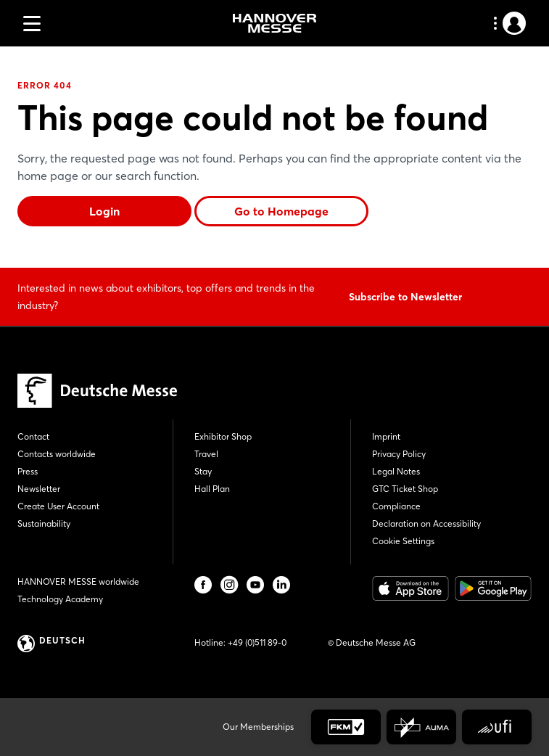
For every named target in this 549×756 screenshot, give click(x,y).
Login (104, 211)
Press (28, 471)
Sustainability (44, 523)
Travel (206, 454)
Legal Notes (396, 471)
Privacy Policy (399, 454)
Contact (33, 436)
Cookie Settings (403, 541)
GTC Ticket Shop (405, 489)
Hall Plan (212, 489)
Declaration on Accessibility (426, 523)
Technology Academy (60, 599)
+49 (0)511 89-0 (257, 642)
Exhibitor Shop (223, 436)
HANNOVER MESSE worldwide (78, 582)
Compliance (396, 506)
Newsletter (39, 489)
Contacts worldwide (57, 454)
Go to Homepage (281, 211)
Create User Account (58, 506)
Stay (203, 471)
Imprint (386, 436)
